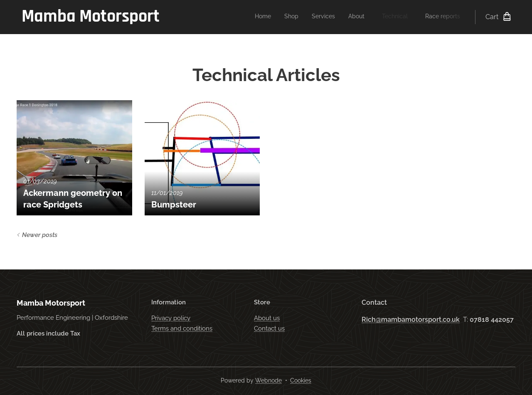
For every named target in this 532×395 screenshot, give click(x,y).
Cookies (301, 380)
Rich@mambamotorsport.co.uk (411, 320)
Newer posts (40, 235)
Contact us (269, 328)
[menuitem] (388, 17)
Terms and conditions (182, 328)
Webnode (268, 380)
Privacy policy (171, 318)
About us (267, 318)
